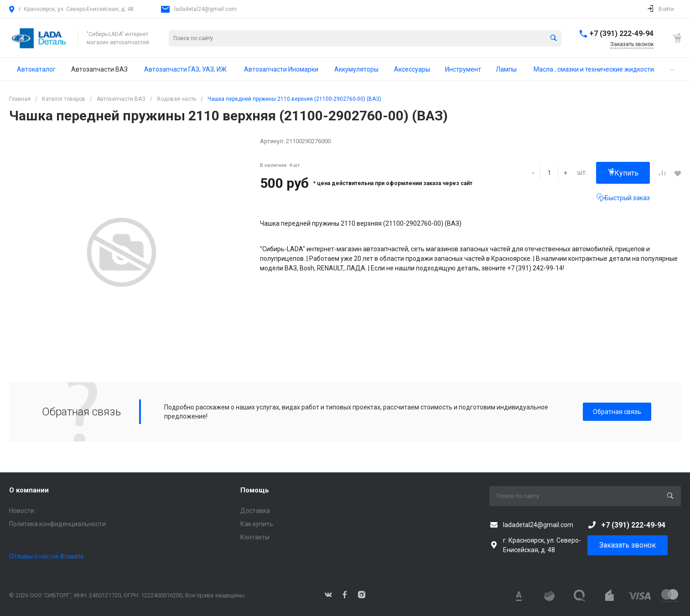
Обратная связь (617, 412)
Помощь (255, 490)
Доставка (255, 511)
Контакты (255, 537)
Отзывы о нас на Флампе (47, 556)
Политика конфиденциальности (57, 524)
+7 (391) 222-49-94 (621, 34)
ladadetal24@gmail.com (205, 9)
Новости (22, 511)
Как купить (257, 524)
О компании (29, 490)
